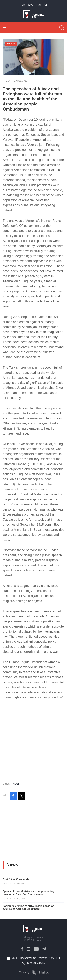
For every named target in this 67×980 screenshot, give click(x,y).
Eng (31, 5)
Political (11, 44)
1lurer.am (38, 940)
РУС (39, 5)
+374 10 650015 (36, 963)
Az (46, 5)
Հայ (22, 5)
